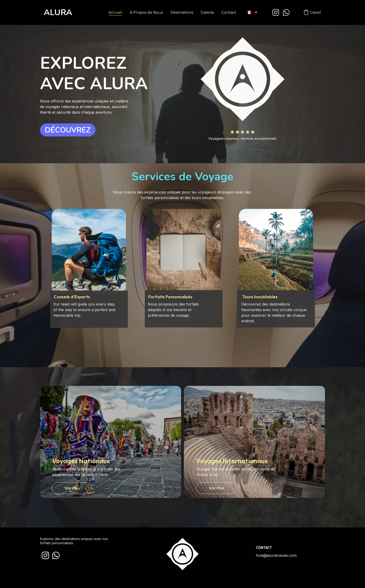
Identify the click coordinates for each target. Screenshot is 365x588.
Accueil (115, 12)
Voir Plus (72, 488)
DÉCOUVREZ (68, 130)
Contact (229, 12)
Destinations (182, 12)
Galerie (207, 12)
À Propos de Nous (146, 12)
